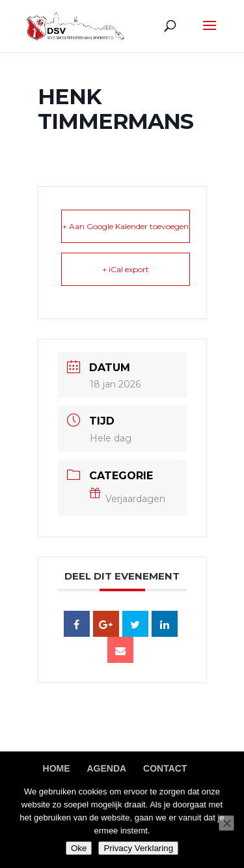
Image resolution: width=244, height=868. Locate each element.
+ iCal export (126, 269)
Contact (165, 768)
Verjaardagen (128, 499)
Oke (79, 848)
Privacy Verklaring (138, 848)
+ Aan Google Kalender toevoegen (126, 226)
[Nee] (226, 823)
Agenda (106, 768)
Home (57, 768)
